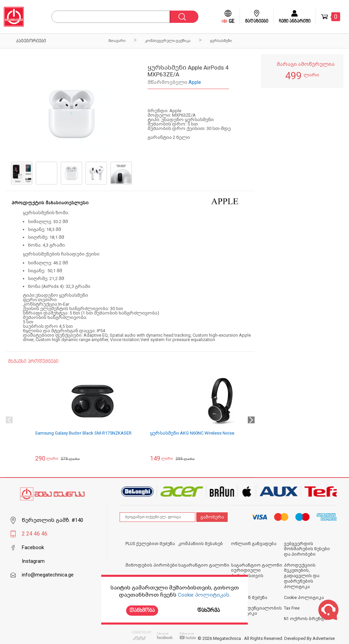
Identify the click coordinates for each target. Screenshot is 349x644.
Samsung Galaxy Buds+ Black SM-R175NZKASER (83, 433)
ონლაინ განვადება (254, 544)
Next (251, 420)
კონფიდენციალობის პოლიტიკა (256, 611)
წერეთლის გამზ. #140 (52, 520)
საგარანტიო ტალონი (204, 565)
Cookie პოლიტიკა (304, 598)
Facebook (33, 547)
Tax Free (292, 608)
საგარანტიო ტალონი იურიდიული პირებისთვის (257, 570)
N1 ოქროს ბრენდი (306, 619)
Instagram (33, 561)
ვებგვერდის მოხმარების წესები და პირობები (307, 549)
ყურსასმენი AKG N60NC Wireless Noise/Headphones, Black (212, 433)
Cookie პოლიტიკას (204, 595)
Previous (9, 420)
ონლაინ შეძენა (249, 598)
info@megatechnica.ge (48, 575)
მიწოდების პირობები (151, 565)
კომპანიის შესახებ (201, 544)
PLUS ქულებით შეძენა (150, 544)
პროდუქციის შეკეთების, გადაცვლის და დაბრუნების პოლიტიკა (302, 576)
